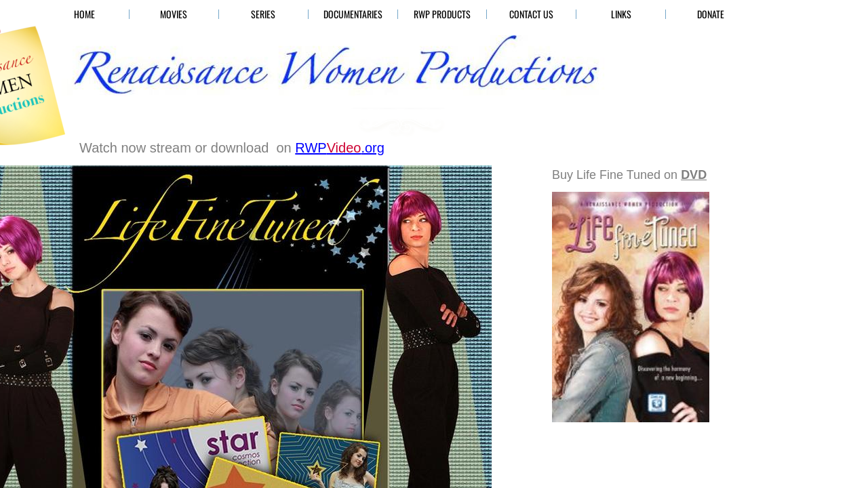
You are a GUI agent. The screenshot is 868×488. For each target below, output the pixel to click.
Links (621, 14)
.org (340, 148)
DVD (694, 175)
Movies (174, 14)
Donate (711, 14)
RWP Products (442, 14)
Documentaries (353, 14)
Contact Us (531, 14)
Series (263, 14)
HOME (84, 14)
